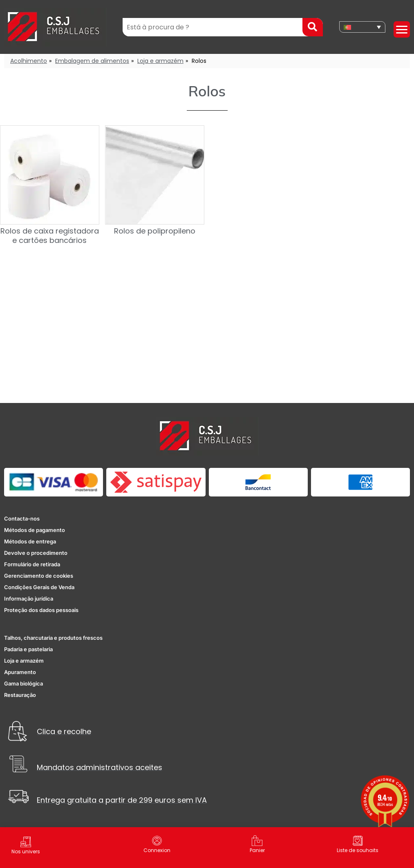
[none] (362, 27)
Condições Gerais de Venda (39, 587)
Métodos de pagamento (35, 530)
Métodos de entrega (30, 541)
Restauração (20, 695)
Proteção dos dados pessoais (41, 610)
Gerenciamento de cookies (39, 576)
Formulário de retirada (32, 564)
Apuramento (20, 672)
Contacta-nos (22, 519)
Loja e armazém (160, 61)
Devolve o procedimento (36, 553)
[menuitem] (362, 27)
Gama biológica (23, 683)
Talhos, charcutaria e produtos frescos (53, 638)
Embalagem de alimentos (92, 61)
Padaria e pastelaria (28, 649)
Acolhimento (29, 61)
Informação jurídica (29, 599)
